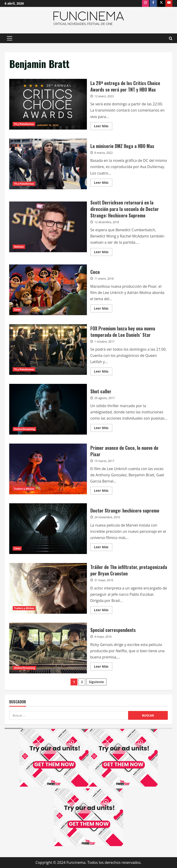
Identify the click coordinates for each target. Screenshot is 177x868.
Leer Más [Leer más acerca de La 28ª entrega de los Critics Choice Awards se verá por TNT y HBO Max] (103, 127)
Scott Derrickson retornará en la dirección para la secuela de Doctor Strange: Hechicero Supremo (48, 227)
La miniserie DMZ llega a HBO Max (48, 164)
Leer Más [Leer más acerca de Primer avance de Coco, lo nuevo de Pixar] (103, 491)
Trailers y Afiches (24, 489)
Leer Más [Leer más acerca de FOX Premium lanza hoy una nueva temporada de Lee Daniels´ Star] (103, 372)
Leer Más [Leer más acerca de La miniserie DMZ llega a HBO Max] (103, 183)
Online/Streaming (24, 429)
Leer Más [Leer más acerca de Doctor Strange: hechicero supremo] (103, 548)
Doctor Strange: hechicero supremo (48, 529)
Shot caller (48, 409)
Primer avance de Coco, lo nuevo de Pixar (48, 469)
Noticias (19, 247)
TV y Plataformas (24, 124)
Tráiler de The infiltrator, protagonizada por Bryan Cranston (48, 588)
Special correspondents (48, 648)
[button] (10, 38)
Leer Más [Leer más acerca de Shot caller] (103, 429)
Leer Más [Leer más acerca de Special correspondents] (103, 667)
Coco (48, 290)
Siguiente (96, 682)
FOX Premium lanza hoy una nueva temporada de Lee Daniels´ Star (48, 350)
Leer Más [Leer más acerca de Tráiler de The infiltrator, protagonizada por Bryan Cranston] (103, 611)
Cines (17, 310)
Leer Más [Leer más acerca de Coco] (103, 309)
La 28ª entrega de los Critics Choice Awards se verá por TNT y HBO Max (48, 104)
